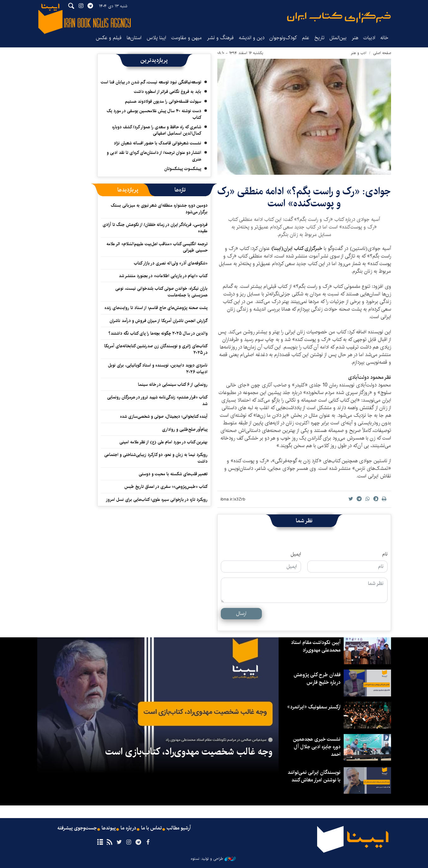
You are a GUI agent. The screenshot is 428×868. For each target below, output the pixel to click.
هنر (355, 38)
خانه (384, 38)
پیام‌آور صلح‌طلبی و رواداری (185, 429)
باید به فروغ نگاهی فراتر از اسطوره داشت (168, 92)
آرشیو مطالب (179, 828)
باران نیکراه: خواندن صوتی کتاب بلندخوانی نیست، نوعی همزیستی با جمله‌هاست (161, 292)
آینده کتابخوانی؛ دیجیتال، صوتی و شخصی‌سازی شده (164, 416)
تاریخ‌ (319, 38)
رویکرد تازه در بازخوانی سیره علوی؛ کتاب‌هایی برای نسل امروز (157, 500)
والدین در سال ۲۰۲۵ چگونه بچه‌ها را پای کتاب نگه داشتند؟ (158, 333)
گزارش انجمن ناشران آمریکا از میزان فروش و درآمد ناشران (159, 321)
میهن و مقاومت (187, 38)
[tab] (180, 190)
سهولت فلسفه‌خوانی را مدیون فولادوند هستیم (163, 101)
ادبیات (369, 38)
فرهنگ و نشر (220, 38)
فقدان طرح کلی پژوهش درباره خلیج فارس (317, 679)
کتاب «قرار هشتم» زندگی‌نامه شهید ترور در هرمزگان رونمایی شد (157, 400)
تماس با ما (151, 828)
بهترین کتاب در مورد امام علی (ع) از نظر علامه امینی (163, 442)
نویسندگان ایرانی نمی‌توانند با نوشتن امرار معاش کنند (314, 776)
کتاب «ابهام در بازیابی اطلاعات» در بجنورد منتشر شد (163, 276)
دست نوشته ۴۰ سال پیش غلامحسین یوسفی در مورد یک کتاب (154, 114)
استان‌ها (134, 38)
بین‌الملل (338, 38)
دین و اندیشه (252, 38)
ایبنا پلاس (156, 38)
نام (385, 554)
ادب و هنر (359, 53)
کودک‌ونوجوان (283, 38)
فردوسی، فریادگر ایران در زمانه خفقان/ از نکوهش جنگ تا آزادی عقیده (155, 228)
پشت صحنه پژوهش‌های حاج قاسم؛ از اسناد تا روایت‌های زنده (156, 308)
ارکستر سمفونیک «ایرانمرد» (314, 707)
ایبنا (339, 18)
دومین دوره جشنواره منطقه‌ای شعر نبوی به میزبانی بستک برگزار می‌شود (159, 209)
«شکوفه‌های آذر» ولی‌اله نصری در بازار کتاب (171, 263)
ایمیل (296, 554)
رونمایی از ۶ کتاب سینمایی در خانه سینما (173, 385)
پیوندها (109, 828)
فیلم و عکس (109, 38)
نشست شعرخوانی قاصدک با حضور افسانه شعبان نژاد (157, 143)
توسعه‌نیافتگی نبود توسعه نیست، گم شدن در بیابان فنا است (151, 82)
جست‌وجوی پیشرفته (77, 828)
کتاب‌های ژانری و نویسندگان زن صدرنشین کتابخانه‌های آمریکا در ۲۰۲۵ (156, 349)
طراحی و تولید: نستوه (213, 859)
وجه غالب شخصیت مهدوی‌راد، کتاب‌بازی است (189, 752)
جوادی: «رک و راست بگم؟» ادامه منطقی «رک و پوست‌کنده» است (304, 197)
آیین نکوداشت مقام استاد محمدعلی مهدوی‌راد (316, 646)
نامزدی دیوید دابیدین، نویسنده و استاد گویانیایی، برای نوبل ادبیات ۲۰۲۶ (158, 368)
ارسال (241, 613)
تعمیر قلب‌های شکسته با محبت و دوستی (173, 474)
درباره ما (128, 828)
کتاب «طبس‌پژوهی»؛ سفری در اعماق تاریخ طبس (166, 487)
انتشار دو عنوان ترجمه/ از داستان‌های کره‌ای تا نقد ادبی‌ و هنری (154, 156)
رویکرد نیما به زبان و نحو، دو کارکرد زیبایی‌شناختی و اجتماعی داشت (156, 458)
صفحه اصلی (382, 53)
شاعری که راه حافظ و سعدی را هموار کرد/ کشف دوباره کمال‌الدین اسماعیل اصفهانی (157, 130)
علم (306, 38)
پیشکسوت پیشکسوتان (183, 169)
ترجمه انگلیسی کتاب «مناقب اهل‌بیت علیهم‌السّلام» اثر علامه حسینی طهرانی (157, 247)
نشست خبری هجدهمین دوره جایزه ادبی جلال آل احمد (317, 747)
